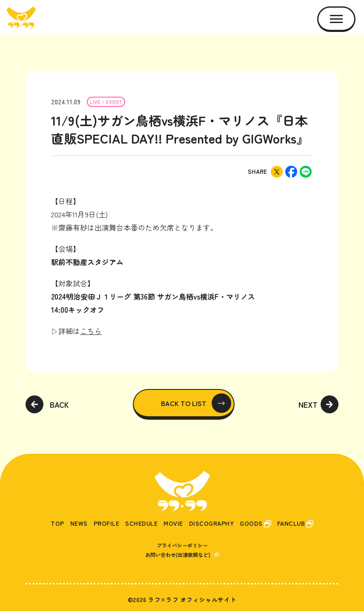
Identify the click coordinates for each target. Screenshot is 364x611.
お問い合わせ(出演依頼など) (178, 555)
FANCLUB (291, 523)
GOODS (251, 523)
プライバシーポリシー (182, 545)
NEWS (79, 523)
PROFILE (107, 523)
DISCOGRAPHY (212, 523)
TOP (57, 523)
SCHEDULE (141, 523)
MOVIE (173, 523)
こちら (91, 331)
